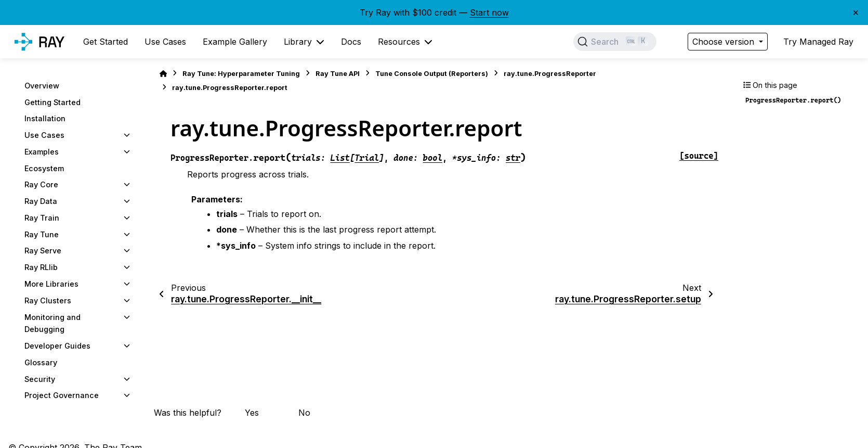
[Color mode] (672, 42)
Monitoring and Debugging (52, 323)
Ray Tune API (338, 74)
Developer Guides (57, 346)
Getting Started (52, 102)
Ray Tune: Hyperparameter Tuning (241, 74)
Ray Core (41, 184)
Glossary (41, 362)
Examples (42, 152)
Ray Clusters (48, 300)
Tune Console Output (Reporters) (432, 74)
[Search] (615, 42)
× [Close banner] (856, 12)
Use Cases (44, 135)
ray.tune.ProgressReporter (550, 74)
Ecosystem (44, 168)
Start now (489, 12)
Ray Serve (43, 251)
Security (40, 379)
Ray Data (41, 201)
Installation (45, 118)
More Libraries (51, 284)
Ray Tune (42, 234)
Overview (42, 86)
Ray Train (42, 218)
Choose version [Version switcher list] (725, 42)
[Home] (163, 74)
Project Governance (62, 395)
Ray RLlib (41, 267)
